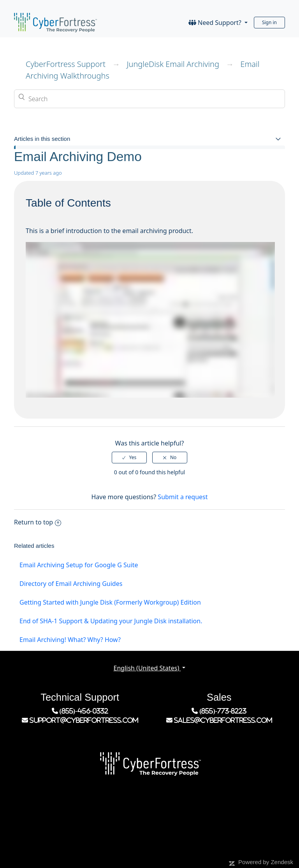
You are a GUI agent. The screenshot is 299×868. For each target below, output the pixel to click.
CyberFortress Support (66, 64)
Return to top (38, 522)
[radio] (129, 458)
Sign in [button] (269, 22)
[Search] (149, 99)
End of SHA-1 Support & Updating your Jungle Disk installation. (111, 621)
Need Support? (216, 23)
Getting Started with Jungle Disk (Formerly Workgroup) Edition (110, 602)
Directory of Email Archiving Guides (71, 584)
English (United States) (147, 668)
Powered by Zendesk (266, 862)
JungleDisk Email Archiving (173, 64)
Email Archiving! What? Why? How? (70, 640)
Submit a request (183, 497)
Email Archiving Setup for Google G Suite (79, 565)
